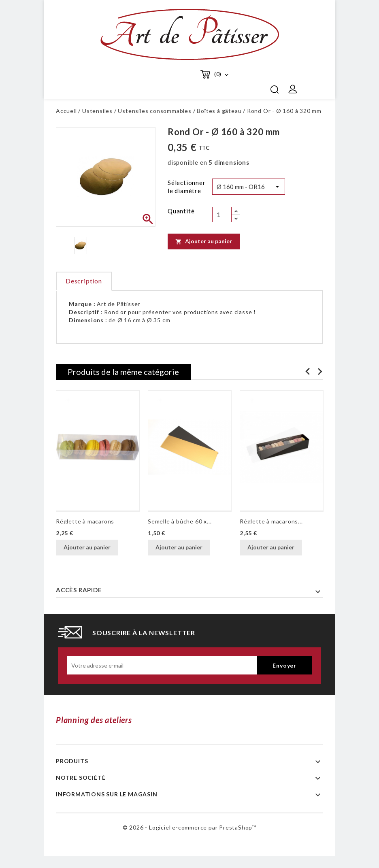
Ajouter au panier (204, 241)
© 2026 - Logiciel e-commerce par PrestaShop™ (189, 827)
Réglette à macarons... (271, 521)
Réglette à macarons (85, 521)
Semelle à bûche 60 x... (180, 521)
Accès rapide (79, 590)
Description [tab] (84, 281)
